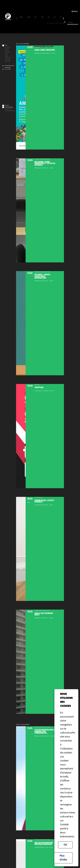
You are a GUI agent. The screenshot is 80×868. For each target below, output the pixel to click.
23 (52, 23)
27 (58, 23)
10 (31, 23)
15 (39, 23)
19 (46, 23)
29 (62, 23)
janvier (36, 17)
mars (49, 17)
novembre (21, 17)
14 (38, 23)
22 (50, 23)
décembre (29, 17)
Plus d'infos (63, 858)
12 (34, 23)
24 (54, 23)
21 (49, 23)
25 (55, 23)
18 (44, 23)
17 (42, 23)
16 (41, 23)
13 (36, 23)
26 (57, 23)
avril (55, 17)
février (42, 17)
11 (33, 23)
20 (47, 23)
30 (63, 23)
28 (60, 23)
